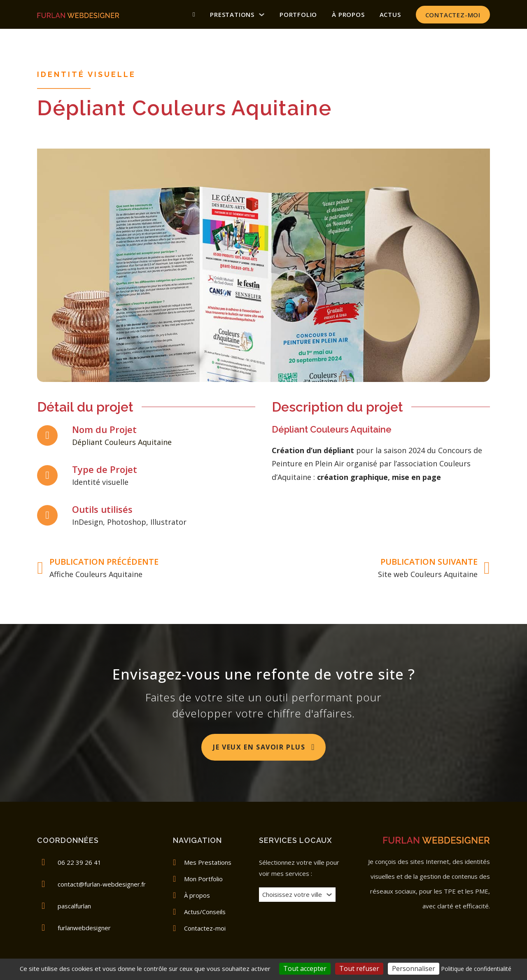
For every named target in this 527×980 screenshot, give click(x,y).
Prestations (232, 14)
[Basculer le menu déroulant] (329, 895)
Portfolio (298, 14)
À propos (348, 14)
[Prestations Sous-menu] (262, 15)
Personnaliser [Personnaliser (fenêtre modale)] (414, 968)
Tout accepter (305, 968)
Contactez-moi (453, 15)
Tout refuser (359, 968)
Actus (390, 14)
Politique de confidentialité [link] (476, 969)
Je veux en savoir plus (264, 747)
